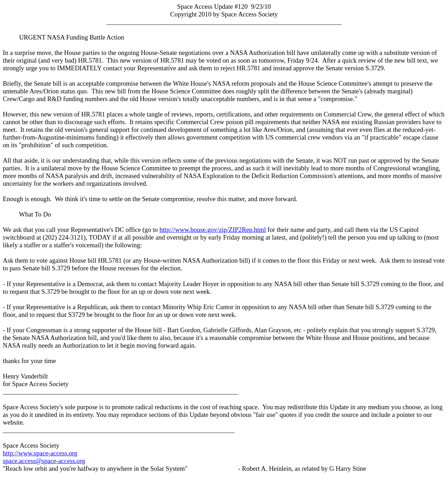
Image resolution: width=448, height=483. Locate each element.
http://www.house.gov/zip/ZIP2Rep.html (213, 230)
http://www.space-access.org (40, 453)
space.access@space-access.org (44, 461)
